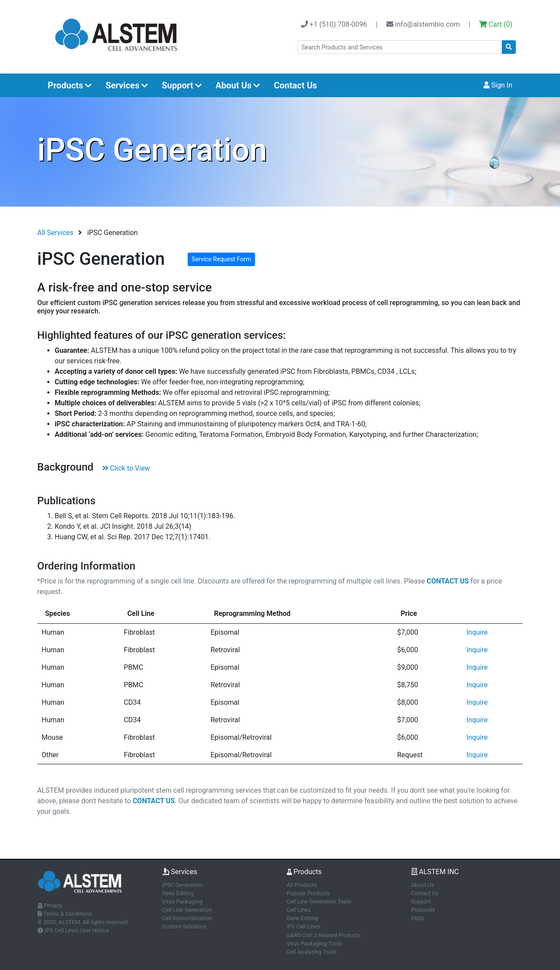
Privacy (50, 905)
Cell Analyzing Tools (311, 952)
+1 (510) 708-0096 (334, 24)
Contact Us (296, 85)
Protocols (423, 910)
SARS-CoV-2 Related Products (324, 935)
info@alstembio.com (423, 24)
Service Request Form (221, 259)
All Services (55, 233)
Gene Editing (178, 893)
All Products (302, 885)
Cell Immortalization (187, 918)
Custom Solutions (184, 926)
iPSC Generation (182, 885)
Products (70, 85)
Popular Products (308, 893)
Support (182, 85)
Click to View (126, 468)
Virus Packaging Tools (314, 944)
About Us (238, 85)
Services (127, 85)
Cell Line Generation (187, 910)
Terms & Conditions (65, 914)
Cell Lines (299, 910)
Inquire (477, 632)
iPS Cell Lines (303, 926)
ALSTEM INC (435, 872)
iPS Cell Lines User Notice (73, 930)
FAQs (418, 918)
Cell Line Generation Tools (319, 901)
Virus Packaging (182, 901)
